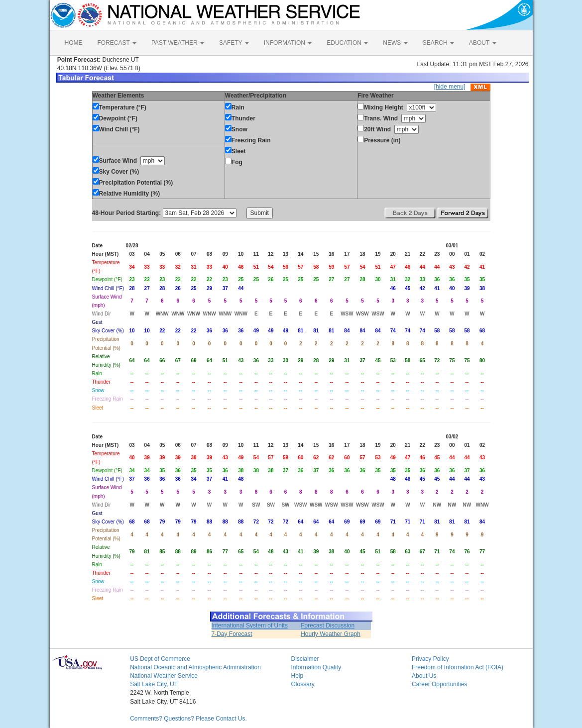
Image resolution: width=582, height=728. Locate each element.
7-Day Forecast (232, 634)
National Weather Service (164, 676)
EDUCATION (347, 43)
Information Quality (316, 667)
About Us (424, 676)
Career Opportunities (439, 684)
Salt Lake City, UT (154, 684)
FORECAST (117, 43)
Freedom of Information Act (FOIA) (458, 667)
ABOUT (482, 43)
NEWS (395, 43)
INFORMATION (288, 43)
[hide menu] (450, 87)
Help (297, 676)
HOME (74, 43)
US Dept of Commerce (160, 659)
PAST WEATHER (178, 43)
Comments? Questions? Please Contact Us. (188, 719)
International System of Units (250, 625)
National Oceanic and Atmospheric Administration (195, 667)
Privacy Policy (430, 659)
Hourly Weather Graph (331, 634)
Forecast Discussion (328, 625)
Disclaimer (305, 659)
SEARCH (438, 43)
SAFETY (234, 43)
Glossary (302, 684)
